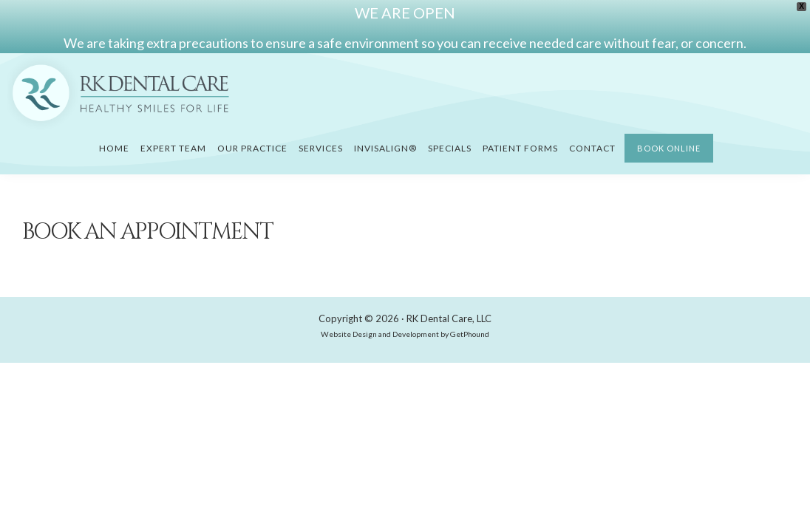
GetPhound (470, 334)
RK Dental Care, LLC (449, 318)
